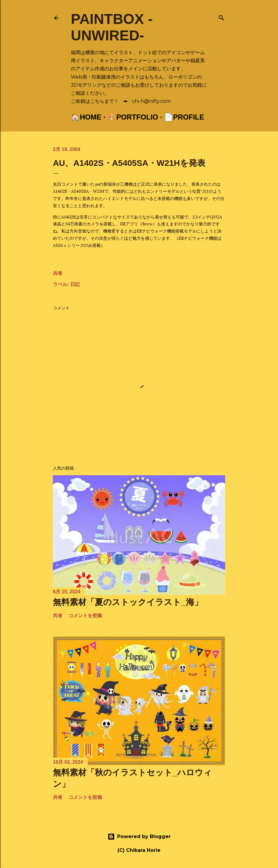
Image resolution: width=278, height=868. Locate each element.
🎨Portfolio (133, 117)
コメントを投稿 (85, 616)
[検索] (222, 17)
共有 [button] (58, 273)
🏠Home (86, 117)
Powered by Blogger (139, 837)
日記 (75, 284)
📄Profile (184, 117)
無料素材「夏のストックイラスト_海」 (128, 602)
